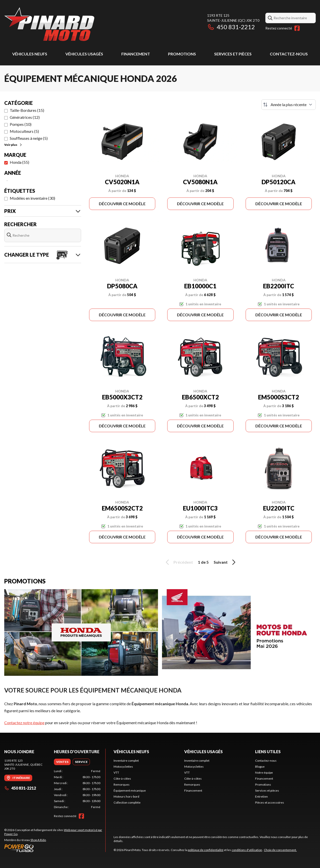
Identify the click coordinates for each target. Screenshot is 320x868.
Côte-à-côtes (122, 779)
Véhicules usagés (84, 54)
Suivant (225, 562)
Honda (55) (19, 162)
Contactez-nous (289, 54)
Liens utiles (268, 752)
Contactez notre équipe (24, 723)
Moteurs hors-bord (126, 796)
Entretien (261, 796)
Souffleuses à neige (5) (29, 138)
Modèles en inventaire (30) (32, 198)
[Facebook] (297, 28)
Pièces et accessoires (270, 802)
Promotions (182, 54)
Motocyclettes (123, 767)
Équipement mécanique (130, 790)
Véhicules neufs (30, 54)
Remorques (122, 784)
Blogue (260, 767)
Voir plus (13, 145)
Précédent (178, 562)
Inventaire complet (126, 761)
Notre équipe (264, 773)
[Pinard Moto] (49, 24)
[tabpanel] (77, 789)
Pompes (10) (21, 124)
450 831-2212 (231, 27)
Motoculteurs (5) (24, 131)
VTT (116, 773)
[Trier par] (289, 105)
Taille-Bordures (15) (27, 110)
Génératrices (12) (25, 117)
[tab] (62, 762)
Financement (136, 54)
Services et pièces (233, 54)
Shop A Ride (38, 840)
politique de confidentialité (206, 850)
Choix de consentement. (280, 850)
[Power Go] (55, 848)
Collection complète (127, 802)
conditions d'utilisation (247, 850)
